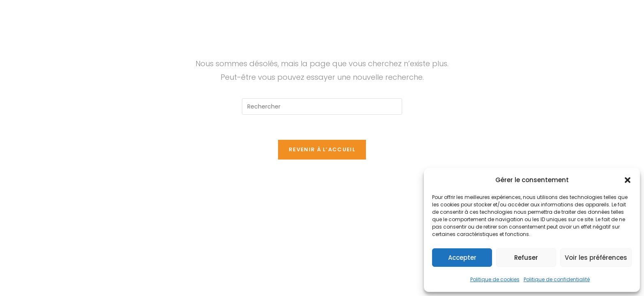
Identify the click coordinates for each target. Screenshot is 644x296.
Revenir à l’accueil (322, 149)
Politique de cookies (495, 279)
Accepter (462, 258)
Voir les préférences (596, 258)
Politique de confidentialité (557, 279)
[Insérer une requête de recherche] (322, 106)
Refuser (526, 258)
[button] (628, 180)
